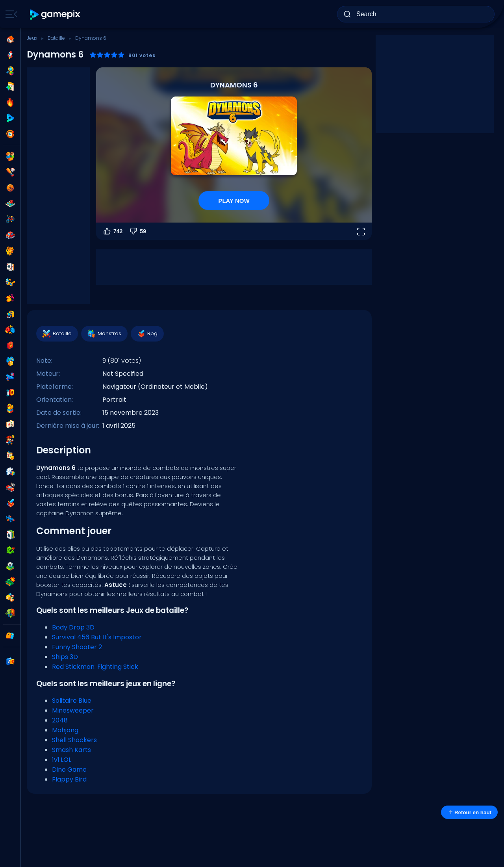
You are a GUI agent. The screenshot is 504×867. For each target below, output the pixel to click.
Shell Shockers (74, 740)
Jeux (32, 38)
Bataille (56, 38)
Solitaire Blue (72, 701)
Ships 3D (65, 657)
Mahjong (65, 730)
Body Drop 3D (73, 627)
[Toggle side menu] (10, 14)
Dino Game (69, 770)
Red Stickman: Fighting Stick (95, 667)
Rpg (147, 334)
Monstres (104, 334)
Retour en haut (469, 812)
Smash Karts (71, 750)
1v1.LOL (62, 760)
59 (137, 231)
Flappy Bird (69, 779)
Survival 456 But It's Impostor (97, 637)
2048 (60, 720)
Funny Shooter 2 (77, 647)
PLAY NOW (234, 201)
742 (112, 231)
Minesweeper (73, 710)
